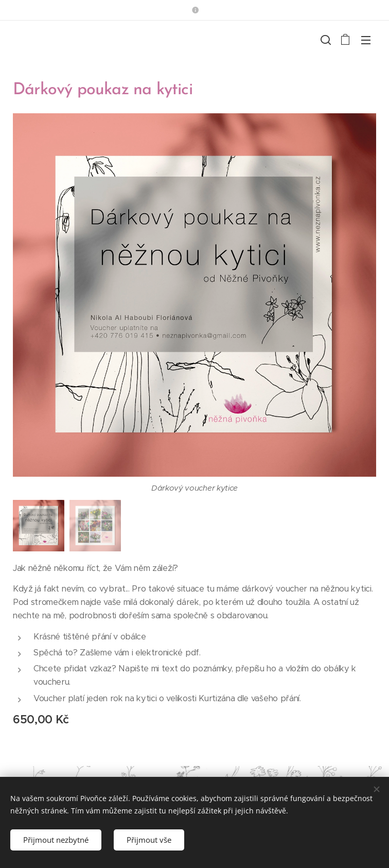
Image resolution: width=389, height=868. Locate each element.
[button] (325, 40)
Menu (366, 40)
